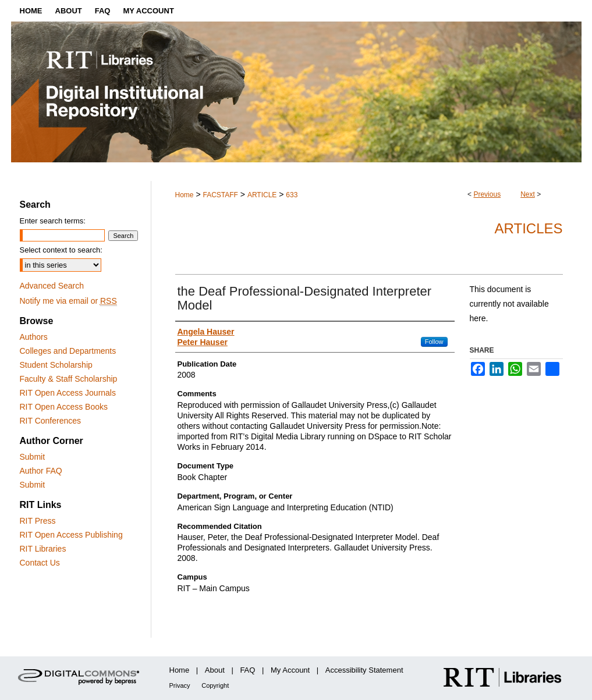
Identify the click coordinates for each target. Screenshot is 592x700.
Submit (33, 457)
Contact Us (40, 563)
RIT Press (38, 521)
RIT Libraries (43, 549)
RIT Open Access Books (64, 407)
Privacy (180, 685)
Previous (487, 194)
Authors (34, 337)
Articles (529, 228)
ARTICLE (262, 195)
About (215, 670)
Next (528, 194)
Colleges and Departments (68, 351)
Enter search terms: (53, 221)
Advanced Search (52, 286)
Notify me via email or (68, 301)
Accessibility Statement (364, 670)
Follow (434, 342)
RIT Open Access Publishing (71, 535)
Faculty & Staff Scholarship (69, 379)
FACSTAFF (220, 195)
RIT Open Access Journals (68, 393)
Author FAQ (41, 471)
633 (292, 195)
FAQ (247, 670)
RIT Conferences (51, 421)
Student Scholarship (56, 365)
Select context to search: (61, 250)
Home (185, 195)
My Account (290, 670)
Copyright (215, 685)
